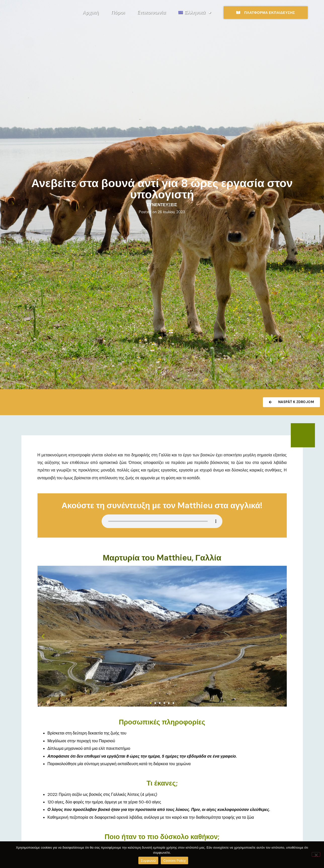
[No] (316, 854)
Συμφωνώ (148, 861)
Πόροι (118, 12)
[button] (43, 636)
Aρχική (91, 12)
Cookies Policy (174, 861)
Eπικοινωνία (152, 12)
